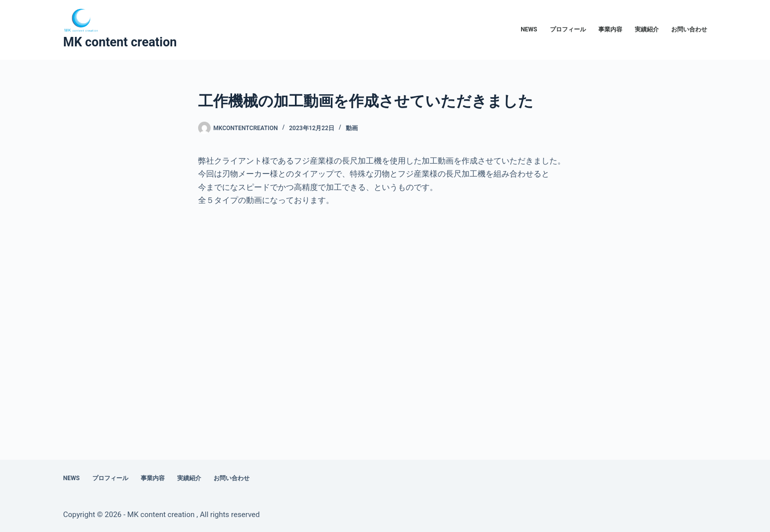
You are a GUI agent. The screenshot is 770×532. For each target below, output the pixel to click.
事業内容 (610, 29)
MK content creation (120, 42)
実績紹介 (647, 29)
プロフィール (568, 29)
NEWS (529, 29)
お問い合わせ (689, 29)
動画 (352, 128)
